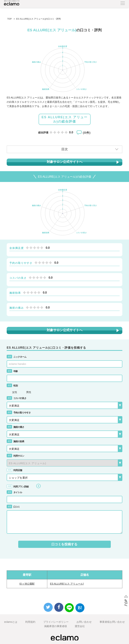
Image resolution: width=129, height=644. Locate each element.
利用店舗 (14, 470)
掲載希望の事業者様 (56, 626)
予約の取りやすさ (19, 413)
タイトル (14, 492)
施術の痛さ (15, 427)
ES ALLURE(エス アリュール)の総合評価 (64, 119)
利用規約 (30, 622)
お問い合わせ (84, 622)
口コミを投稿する (64, 544)
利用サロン (15, 456)
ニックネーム (17, 357)
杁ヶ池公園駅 (27, 584)
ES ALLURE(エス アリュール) (67, 584)
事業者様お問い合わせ (112, 622)
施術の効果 (15, 441)
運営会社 (80, 626)
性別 (12, 386)
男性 (29, 392)
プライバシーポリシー (56, 622)
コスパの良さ (17, 398)
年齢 (12, 371)
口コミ (13, 507)
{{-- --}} (64, 463)
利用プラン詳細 (24, 486)
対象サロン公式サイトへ (65, 162)
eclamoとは (11, 622)
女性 (15, 392)
